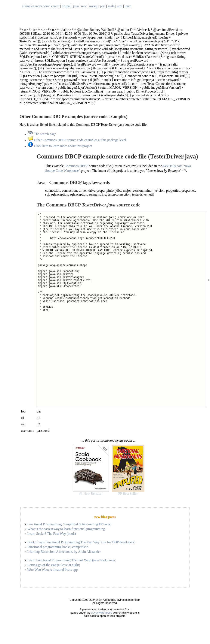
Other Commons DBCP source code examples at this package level (77, 140)
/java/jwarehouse (102, 613)
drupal (66, 6)
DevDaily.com (173, 166)
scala (111, 6)
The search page (42, 134)
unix (128, 6)
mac (84, 6)
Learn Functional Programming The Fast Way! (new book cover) (72, 560)
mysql (93, 6)
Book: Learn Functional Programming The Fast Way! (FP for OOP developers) (81, 542)
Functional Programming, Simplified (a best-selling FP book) (69, 524)
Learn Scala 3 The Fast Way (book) (52, 534)
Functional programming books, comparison (58, 547)
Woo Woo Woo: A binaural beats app (53, 570)
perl (103, 6)
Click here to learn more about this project (60, 146)
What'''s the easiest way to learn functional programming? (67, 529)
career (55, 6)
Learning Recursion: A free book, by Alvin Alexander (64, 552)
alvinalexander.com (35, 6)
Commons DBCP (76, 166)
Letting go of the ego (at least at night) (54, 565)
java (76, 6)
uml (120, 6)
